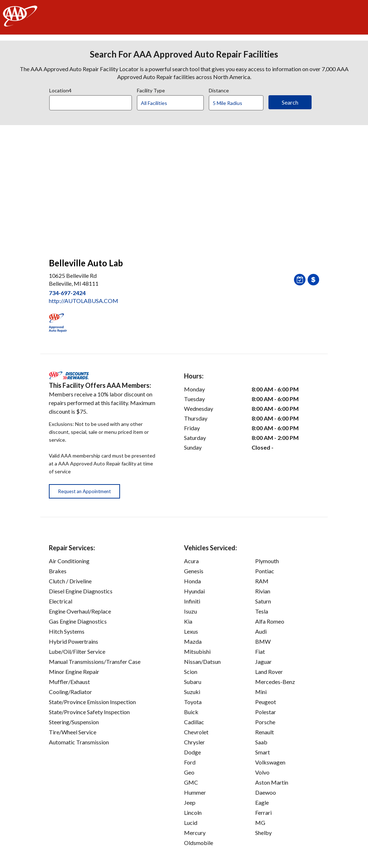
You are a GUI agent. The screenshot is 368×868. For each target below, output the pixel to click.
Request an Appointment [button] (84, 491)
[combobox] (93, 101)
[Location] (91, 103)
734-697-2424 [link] (67, 293)
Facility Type (151, 89)
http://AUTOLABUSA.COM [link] (84, 301)
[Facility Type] (176, 103)
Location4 (60, 89)
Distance (219, 89)
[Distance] (239, 103)
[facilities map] (184, 188)
